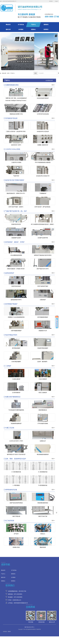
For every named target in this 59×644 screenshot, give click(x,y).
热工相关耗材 (10, 521)
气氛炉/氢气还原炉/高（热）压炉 (16, 211)
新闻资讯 (46, 25)
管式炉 (9, 632)
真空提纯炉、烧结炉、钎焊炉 (15, 242)
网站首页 (8, 25)
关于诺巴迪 (21, 25)
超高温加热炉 (10, 273)
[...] (47, 73)
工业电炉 (8, 366)
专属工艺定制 (10, 428)
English (56, 1)
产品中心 (33, 25)
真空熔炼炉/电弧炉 (11, 304)
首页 (8, 73)
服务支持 (8, 29)
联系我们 (51, 1)
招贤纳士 (33, 29)
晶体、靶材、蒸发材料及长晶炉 (16, 459)
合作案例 (21, 29)
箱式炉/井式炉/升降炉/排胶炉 (15, 180)
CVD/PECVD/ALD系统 (13, 149)
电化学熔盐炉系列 (11, 335)
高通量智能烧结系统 (12, 85)
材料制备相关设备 (11, 490)
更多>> (53, 85)
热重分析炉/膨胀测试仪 (13, 397)
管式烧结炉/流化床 (11, 118)
